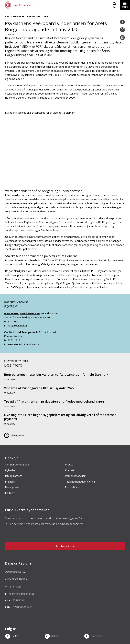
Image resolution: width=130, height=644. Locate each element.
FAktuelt (10, 493)
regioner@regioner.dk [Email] (22, 594)
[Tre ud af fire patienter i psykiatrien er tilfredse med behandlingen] (65, 404)
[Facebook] (122, 22)
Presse (69, 464)
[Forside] (32, 5)
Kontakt (70, 470)
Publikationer (73, 487)
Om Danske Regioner (18, 464)
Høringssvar (12, 487)
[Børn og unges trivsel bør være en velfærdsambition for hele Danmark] (65, 377)
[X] (25, 637)
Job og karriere (14, 476)
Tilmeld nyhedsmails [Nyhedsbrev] (65, 546)
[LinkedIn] (122, 38)
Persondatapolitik (75, 476)
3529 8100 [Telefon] (16, 587)
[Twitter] (122, 30)
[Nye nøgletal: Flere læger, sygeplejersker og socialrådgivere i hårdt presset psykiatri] (65, 419)
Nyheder (10, 470)
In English (11, 482)
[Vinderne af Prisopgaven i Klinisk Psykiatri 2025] (65, 390)
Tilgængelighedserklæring (80, 482)
